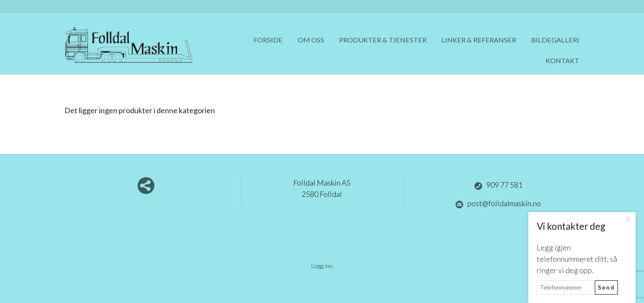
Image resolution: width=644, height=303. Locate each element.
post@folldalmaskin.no (498, 204)
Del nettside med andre (146, 186)
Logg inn (322, 266)
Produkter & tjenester (383, 40)
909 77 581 (498, 185)
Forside (268, 40)
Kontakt (562, 60)
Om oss (311, 40)
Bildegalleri (555, 40)
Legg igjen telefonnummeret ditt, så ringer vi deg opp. (577, 259)
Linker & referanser (479, 40)
